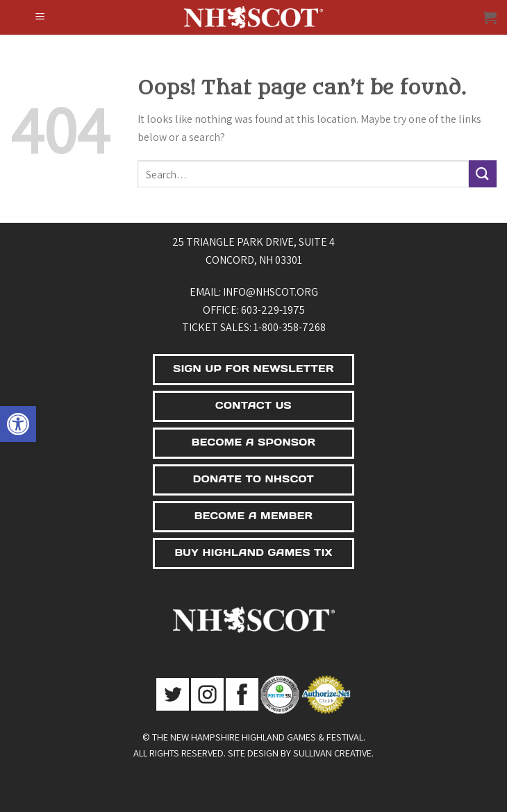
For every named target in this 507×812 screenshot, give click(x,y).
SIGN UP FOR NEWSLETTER (253, 369)
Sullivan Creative (332, 753)
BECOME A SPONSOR (254, 442)
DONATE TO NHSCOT (253, 479)
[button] (18, 424)
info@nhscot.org (271, 292)
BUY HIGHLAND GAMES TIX (253, 552)
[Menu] (40, 18)
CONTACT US (253, 405)
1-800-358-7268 (290, 327)
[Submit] (483, 174)
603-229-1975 (273, 310)
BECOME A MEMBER (254, 516)
